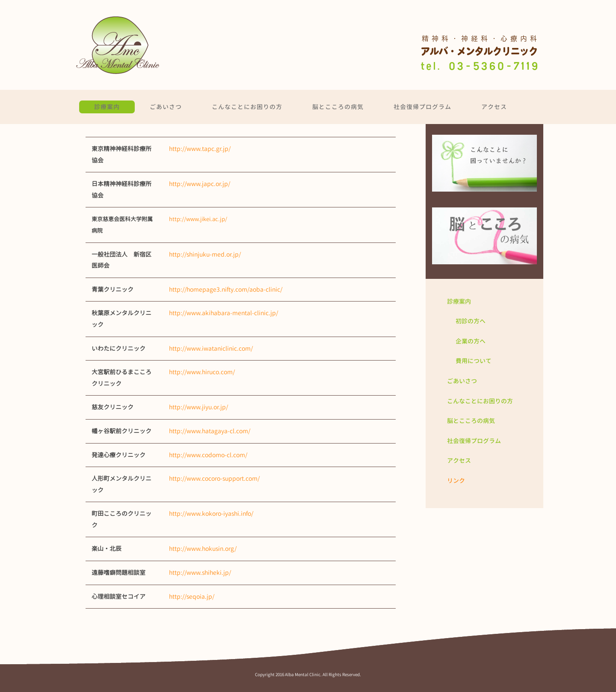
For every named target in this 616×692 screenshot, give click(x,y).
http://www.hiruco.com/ (202, 372)
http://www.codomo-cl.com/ (208, 455)
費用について (474, 361)
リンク (456, 481)
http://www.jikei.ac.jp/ (198, 219)
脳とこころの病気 (338, 107)
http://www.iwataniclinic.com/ (211, 348)
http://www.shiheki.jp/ (200, 572)
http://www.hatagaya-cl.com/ (210, 431)
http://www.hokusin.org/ (203, 549)
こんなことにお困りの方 (247, 107)
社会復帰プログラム (422, 107)
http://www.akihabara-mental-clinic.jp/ (224, 313)
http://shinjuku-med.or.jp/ (205, 254)
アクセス (494, 107)
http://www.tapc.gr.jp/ (200, 149)
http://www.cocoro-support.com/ (214, 478)
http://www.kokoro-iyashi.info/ (211, 513)
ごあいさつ (166, 107)
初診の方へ (471, 321)
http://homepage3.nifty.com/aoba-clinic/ (226, 289)
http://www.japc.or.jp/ (200, 184)
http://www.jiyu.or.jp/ (198, 407)
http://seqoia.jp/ (192, 596)
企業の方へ (471, 341)
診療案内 (107, 107)
